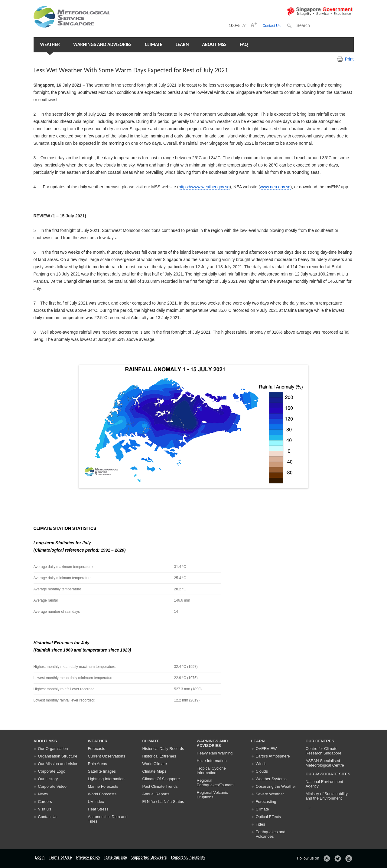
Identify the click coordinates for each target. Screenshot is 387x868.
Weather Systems (271, 779)
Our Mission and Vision (58, 764)
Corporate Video (52, 786)
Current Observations (107, 756)
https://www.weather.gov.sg (204, 187)
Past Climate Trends (160, 786)
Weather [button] (50, 44)
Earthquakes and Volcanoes (271, 834)
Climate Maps (154, 771)
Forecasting (266, 802)
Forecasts (97, 749)
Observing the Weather (276, 786)
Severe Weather (270, 794)
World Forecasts (102, 794)
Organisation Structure (58, 756)
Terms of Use (60, 857)
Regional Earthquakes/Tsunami (216, 783)
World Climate (155, 764)
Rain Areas (98, 764)
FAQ (244, 44)
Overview (266, 749)
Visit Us (45, 809)
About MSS (214, 44)
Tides (260, 824)
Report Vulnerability (188, 857)
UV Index (96, 802)
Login (40, 857)
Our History (48, 779)
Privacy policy (88, 857)
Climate (154, 44)
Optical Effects (268, 817)
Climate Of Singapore (161, 779)
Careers (45, 802)
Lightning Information (106, 779)
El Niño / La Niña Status (163, 802)
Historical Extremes (159, 756)
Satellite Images (102, 771)
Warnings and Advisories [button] (102, 44)
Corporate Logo (52, 771)
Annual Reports (156, 794)
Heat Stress (98, 809)
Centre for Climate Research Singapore (324, 751)
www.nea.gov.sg (275, 187)
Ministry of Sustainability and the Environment (327, 796)
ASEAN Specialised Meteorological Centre (325, 763)
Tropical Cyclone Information (211, 771)
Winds (261, 764)
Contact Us (271, 26)
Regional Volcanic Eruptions (212, 795)
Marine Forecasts (103, 786)
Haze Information (212, 761)
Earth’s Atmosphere (273, 756)
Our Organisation (53, 749)
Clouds (262, 771)
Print (349, 59)
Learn (182, 44)
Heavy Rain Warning (215, 753)
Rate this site (116, 857)
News (43, 794)
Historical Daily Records (163, 749)
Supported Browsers (149, 857)
